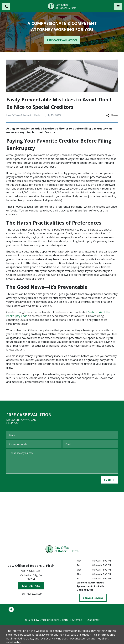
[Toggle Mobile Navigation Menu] (118, 6)
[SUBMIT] (109, 480)
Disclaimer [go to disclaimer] (93, 620)
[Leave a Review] (93, 598)
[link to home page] (62, 6)
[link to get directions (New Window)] (31, 576)
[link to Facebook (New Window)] (11, 609)
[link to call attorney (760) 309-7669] (6, 6)
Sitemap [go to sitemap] (77, 620)
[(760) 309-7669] (31, 586)
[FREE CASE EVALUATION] (62, 40)
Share (112, 115)
